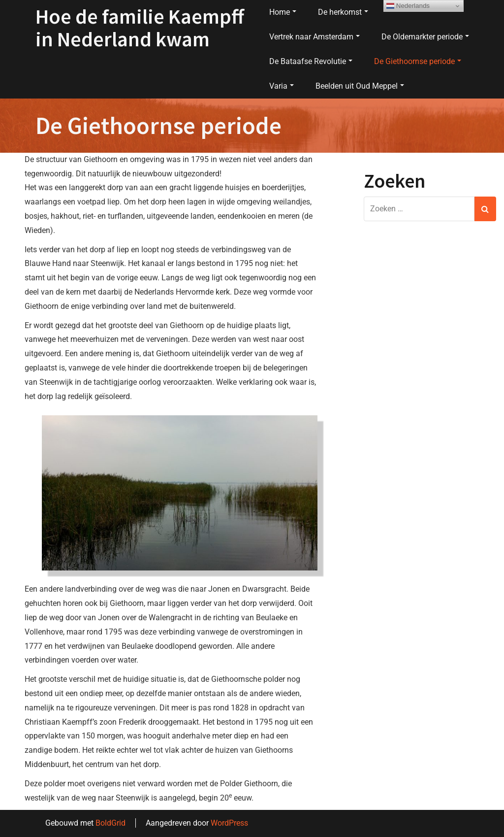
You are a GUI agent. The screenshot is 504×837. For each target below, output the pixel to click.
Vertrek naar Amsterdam (315, 37)
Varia (282, 86)
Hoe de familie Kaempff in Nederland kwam (140, 28)
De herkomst (343, 12)
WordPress (229, 823)
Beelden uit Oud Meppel (360, 86)
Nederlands (408, 6)
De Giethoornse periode (418, 61)
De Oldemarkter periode (425, 37)
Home (283, 12)
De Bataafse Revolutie (311, 61)
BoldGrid (110, 823)
